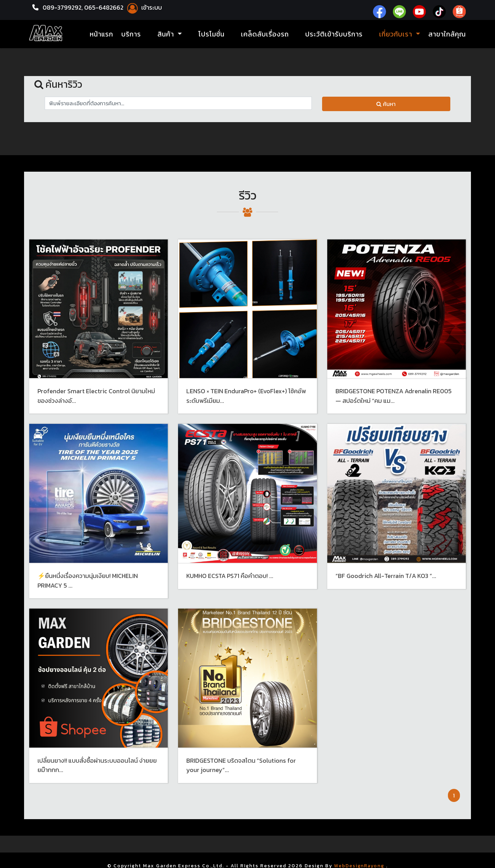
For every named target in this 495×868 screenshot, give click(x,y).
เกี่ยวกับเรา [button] (397, 34)
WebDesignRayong (359, 864)
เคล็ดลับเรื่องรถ (265, 34)
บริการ (131, 34)
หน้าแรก (101, 34)
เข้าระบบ (145, 7)
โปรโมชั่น (211, 34)
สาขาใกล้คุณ (447, 34)
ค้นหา (386, 104)
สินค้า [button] (167, 34)
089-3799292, (63, 7)
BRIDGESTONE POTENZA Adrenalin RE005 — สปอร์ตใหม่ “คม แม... (394, 396)
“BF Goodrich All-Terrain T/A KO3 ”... (386, 575)
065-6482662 (106, 7)
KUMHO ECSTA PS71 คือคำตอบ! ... (230, 575)
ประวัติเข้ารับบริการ (334, 34)
